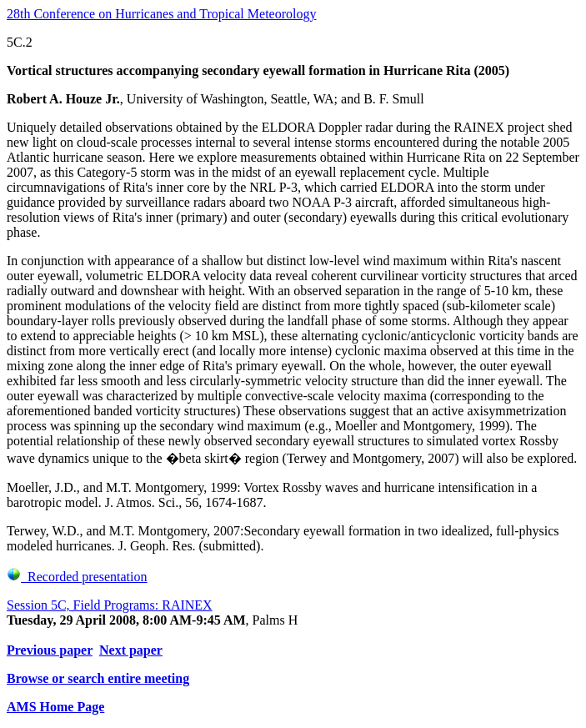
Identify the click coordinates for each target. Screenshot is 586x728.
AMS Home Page (55, 707)
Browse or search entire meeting (98, 678)
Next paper (131, 650)
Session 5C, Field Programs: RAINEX (110, 605)
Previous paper (50, 650)
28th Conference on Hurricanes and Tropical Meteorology (161, 14)
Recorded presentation (77, 577)
